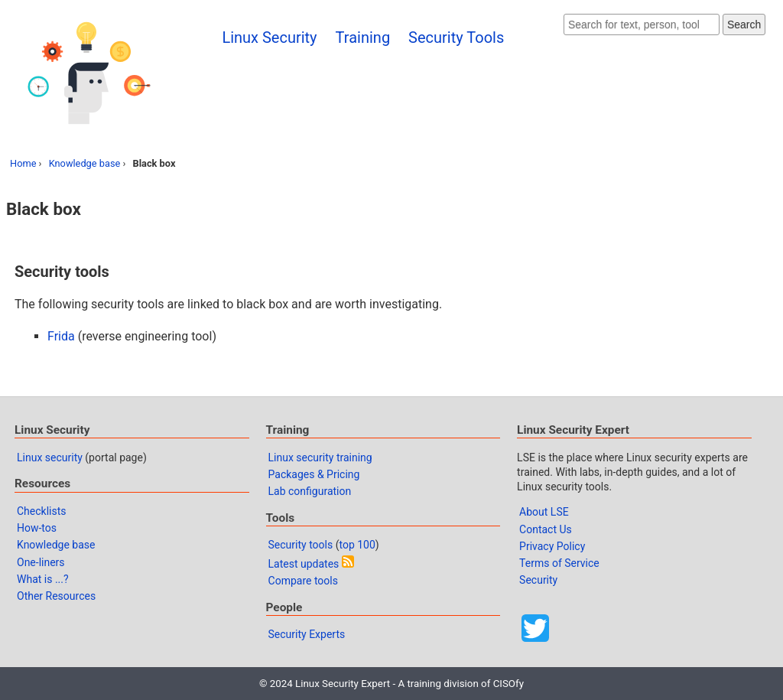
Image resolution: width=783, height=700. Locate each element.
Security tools (301, 545)
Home (23, 163)
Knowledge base (85, 163)
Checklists (42, 511)
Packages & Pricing (314, 474)
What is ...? (43, 579)
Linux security (50, 457)
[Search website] (642, 24)
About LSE (544, 512)
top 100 (357, 545)
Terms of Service (559, 563)
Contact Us (546, 529)
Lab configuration (310, 491)
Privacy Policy (552, 546)
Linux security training (320, 457)
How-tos (37, 528)
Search (744, 24)
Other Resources (56, 596)
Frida (61, 336)
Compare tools (303, 581)
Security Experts (307, 634)
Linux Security (269, 37)
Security (538, 580)
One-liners (41, 562)
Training (363, 37)
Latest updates (304, 564)
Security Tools (456, 37)
